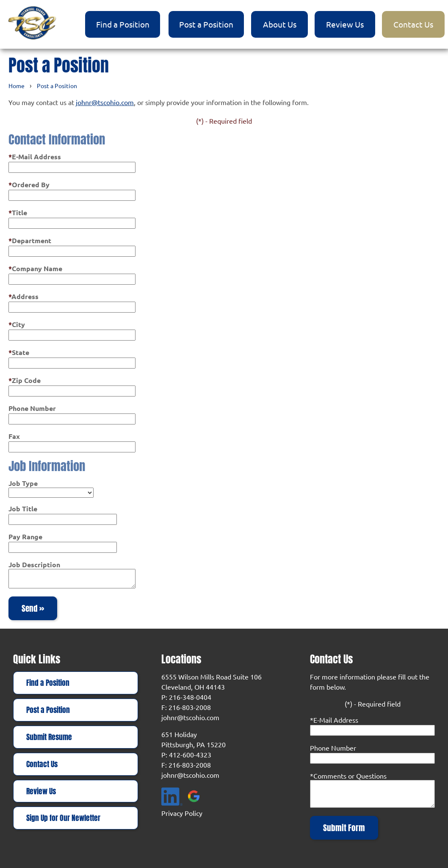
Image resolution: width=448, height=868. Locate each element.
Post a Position (206, 24)
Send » (33, 608)
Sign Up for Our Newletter (63, 818)
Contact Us (413, 24)
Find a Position (123, 24)
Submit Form (344, 828)
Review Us (345, 24)
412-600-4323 (190, 754)
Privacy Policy (182, 813)
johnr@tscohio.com (105, 102)
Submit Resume (49, 737)
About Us (280, 24)
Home (17, 86)
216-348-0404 (190, 697)
